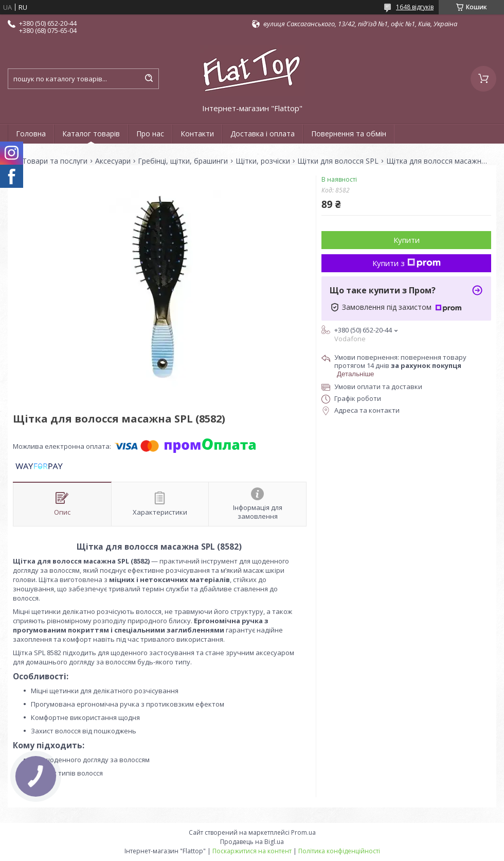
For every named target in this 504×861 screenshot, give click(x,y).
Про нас (150, 134)
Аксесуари (113, 161)
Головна (31, 134)
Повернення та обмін (349, 134)
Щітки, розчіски (263, 161)
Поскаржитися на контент (252, 851)
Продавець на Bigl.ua (252, 842)
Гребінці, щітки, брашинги (183, 161)
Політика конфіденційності (339, 851)
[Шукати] (149, 79)
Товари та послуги (55, 161)
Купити (407, 240)
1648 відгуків (415, 7)
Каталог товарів (91, 134)
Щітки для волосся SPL (338, 161)
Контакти (197, 134)
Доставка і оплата (263, 134)
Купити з (407, 263)
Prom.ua (303, 832)
